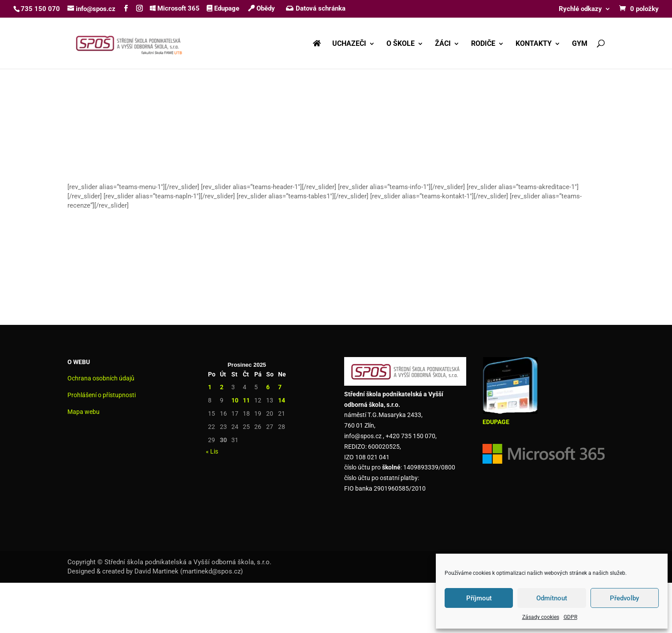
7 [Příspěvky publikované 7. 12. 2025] (280, 387)
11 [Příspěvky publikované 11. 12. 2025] (246, 400)
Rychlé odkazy (580, 9)
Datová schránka (316, 8)
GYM (580, 44)
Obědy (262, 8)
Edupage (223, 8)
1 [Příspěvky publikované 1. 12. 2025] (210, 387)
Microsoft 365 (175, 8)
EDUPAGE (496, 422)
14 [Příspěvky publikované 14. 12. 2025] (282, 400)
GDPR (570, 617)
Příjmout (479, 598)
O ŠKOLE (401, 44)
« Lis (212, 451)
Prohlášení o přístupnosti (102, 395)
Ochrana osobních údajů (101, 378)
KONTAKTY (534, 44)
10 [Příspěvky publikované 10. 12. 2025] (235, 400)
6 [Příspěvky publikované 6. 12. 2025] (268, 387)
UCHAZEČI (349, 44)
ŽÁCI (443, 44)
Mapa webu (84, 412)
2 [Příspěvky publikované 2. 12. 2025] (222, 387)
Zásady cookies (541, 617)
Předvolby (624, 598)
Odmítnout (552, 598)
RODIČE (483, 44)
